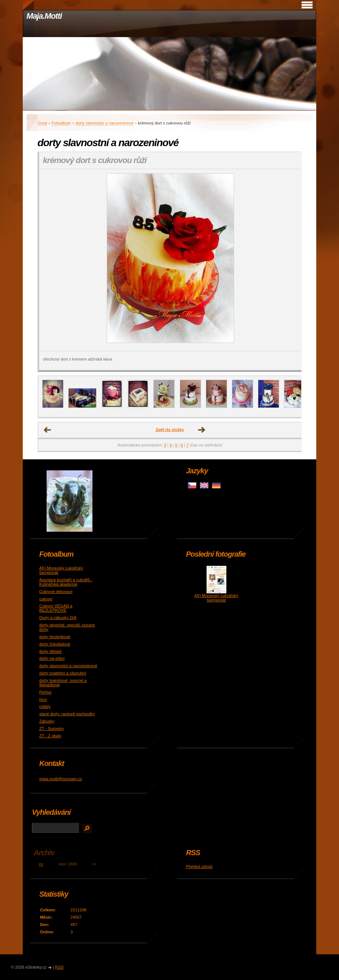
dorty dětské (50, 651)
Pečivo (45, 692)
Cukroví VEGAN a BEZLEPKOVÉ (56, 608)
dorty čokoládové (55, 644)
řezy (43, 699)
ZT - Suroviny (52, 728)
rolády (45, 706)
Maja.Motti (44, 16)
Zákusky (47, 721)
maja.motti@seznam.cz (61, 779)
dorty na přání (52, 658)
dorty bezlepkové (55, 637)
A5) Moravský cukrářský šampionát (216, 598)
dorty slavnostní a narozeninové (105, 123)
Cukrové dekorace (56, 592)
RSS (59, 967)
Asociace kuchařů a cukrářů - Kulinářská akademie (66, 582)
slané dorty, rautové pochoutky (67, 714)
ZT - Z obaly (50, 736)
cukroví (46, 599)
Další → (202, 430)
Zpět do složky (170, 430)
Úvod (42, 123)
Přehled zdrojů (199, 867)
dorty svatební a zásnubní (63, 673)
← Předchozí (48, 430)
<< (41, 864)
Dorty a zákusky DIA (58, 618)
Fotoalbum (61, 123)
